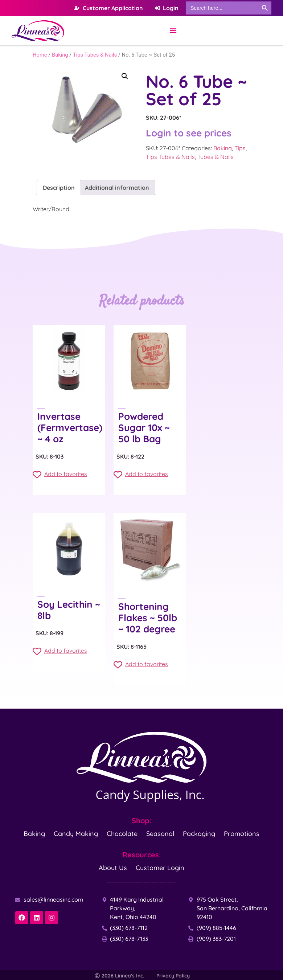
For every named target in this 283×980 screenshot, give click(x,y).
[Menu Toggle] (173, 30)
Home (40, 55)
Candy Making (76, 833)
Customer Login (160, 867)
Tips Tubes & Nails (95, 55)
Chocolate (122, 833)
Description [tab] (59, 188)
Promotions (242, 833)
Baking (60, 55)
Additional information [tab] (117, 188)
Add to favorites (60, 475)
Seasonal (160, 833)
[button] (125, 76)
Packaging (199, 833)
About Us (113, 867)
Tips (240, 148)
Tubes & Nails (216, 157)
